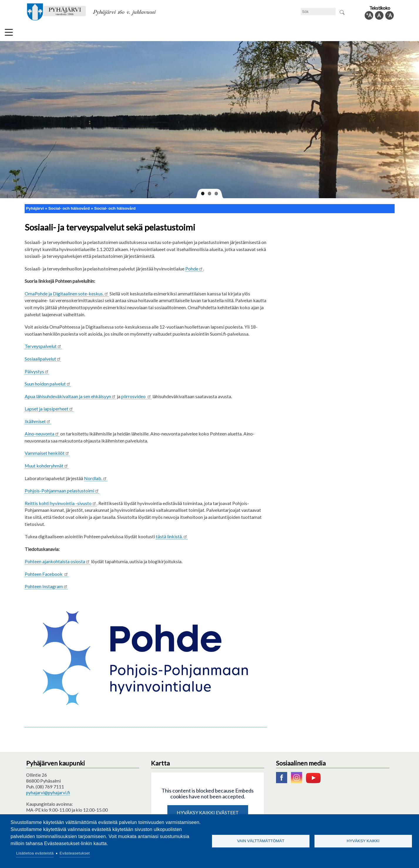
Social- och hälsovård (190, 33)
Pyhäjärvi (35, 206)
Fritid (153, 33)
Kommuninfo (355, 33)
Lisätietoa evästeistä (35, 853)
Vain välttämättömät (261, 841)
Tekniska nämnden (75, 33)
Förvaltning (320, 33)
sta (57, 559)
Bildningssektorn (120, 33)
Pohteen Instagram (46, 584)
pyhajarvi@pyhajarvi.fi (48, 790)
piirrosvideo (136, 394)
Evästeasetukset (75, 853)
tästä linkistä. (172, 534)
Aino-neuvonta (42, 431)
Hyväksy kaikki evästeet (208, 810)
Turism (229, 33)
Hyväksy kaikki (363, 841)
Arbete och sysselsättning (272, 33)
